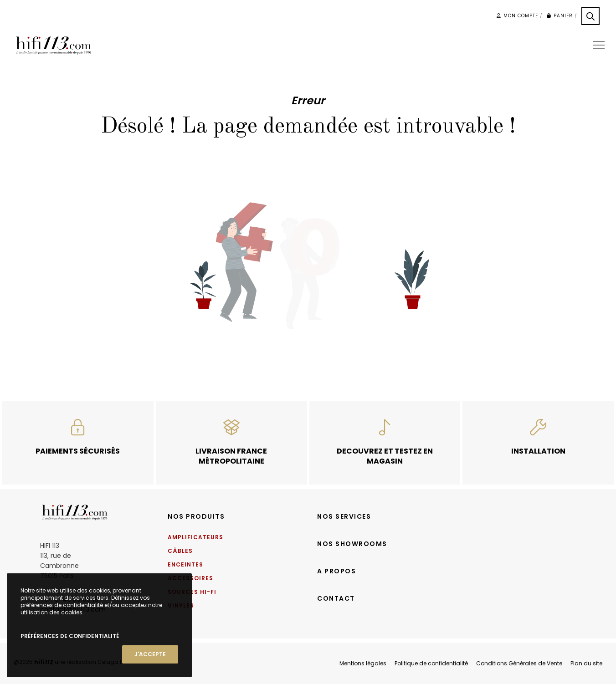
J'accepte (150, 654)
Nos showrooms (352, 544)
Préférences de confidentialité (70, 636)
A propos (336, 571)
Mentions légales (363, 663)
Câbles (180, 551)
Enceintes (185, 564)
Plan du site (586, 663)
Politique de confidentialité (431, 663)
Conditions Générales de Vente (519, 663)
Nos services (344, 516)
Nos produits (196, 516)
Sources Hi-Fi (192, 592)
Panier (560, 16)
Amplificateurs (195, 537)
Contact (336, 598)
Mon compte (517, 16)
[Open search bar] (590, 16)
